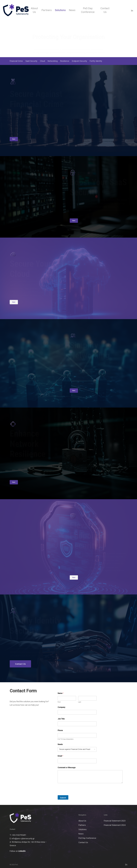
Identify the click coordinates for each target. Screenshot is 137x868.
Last (80, 710)
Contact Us (83, 842)
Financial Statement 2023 (115, 821)
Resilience (65, 61)
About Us (82, 821)
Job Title (61, 727)
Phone (60, 738)
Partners (82, 825)
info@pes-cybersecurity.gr (23, 839)
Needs (60, 752)
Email (60, 764)
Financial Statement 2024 (115, 825)
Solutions (83, 829)
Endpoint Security (79, 61)
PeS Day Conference (87, 838)
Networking (53, 61)
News (81, 834)
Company (61, 715)
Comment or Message (67, 775)
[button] (14, 139)
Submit (63, 806)
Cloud (42, 61)
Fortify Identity (96, 61)
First (59, 710)
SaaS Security (31, 61)
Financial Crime (16, 61)
